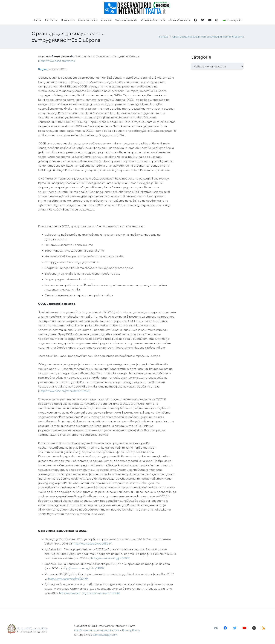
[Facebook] (225, 628)
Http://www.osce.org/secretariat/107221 (64, 391)
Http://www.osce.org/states (57, 61)
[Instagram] (254, 628)
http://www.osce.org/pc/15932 (110, 558)
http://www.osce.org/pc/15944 (92, 544)
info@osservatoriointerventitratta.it (97, 630)
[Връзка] (137, 8)
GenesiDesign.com (105, 635)
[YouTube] (244, 628)
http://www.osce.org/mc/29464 (68, 579)
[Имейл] (216, 628)
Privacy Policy (131, 630)
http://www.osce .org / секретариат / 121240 (90, 593)
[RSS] (264, 628)
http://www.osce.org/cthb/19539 (83, 568)
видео (43, 69)
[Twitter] (235, 628)
